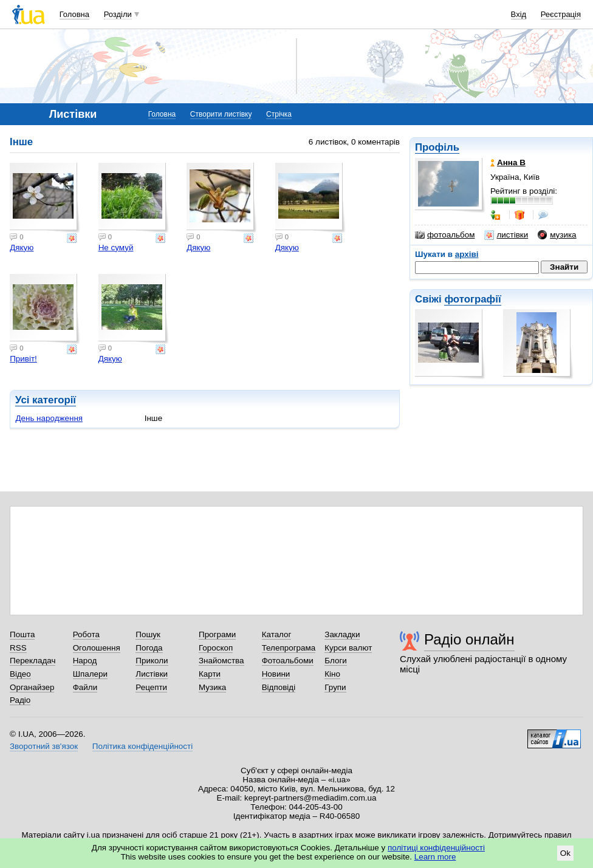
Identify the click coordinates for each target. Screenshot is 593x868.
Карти (210, 674)
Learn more (435, 857)
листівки (506, 235)
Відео (20, 674)
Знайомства (221, 661)
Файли (85, 687)
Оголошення (97, 648)
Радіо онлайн (469, 639)
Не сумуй (116, 248)
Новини (276, 674)
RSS (18, 648)
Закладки (342, 634)
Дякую (22, 248)
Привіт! (23, 359)
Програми (217, 634)
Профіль (437, 147)
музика (557, 235)
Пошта (22, 634)
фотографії (472, 299)
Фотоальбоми (288, 661)
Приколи (152, 661)
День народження (49, 418)
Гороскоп (216, 648)
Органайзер (32, 687)
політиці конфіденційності (436, 848)
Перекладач (33, 661)
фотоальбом (445, 235)
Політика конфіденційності (142, 746)
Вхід (519, 14)
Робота (86, 634)
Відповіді (279, 687)
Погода (149, 648)
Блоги (336, 661)
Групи (335, 687)
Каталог (277, 634)
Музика (212, 687)
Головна (74, 14)
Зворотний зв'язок (44, 746)
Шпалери (90, 674)
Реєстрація (561, 14)
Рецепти (151, 687)
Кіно (332, 674)
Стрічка (279, 114)
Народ (85, 661)
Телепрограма (289, 648)
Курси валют (348, 648)
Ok (565, 853)
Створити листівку (221, 114)
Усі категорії (46, 400)
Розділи (118, 14)
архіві (467, 254)
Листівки (152, 674)
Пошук (148, 634)
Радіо (20, 700)
